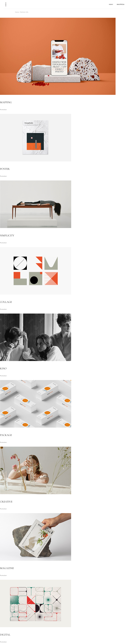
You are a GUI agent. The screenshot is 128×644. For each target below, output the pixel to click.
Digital (5, 635)
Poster (5, 169)
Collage (6, 302)
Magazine (7, 568)
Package (6, 435)
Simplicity (7, 235)
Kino (3, 368)
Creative (6, 502)
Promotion (3, 110)
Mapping (6, 102)
